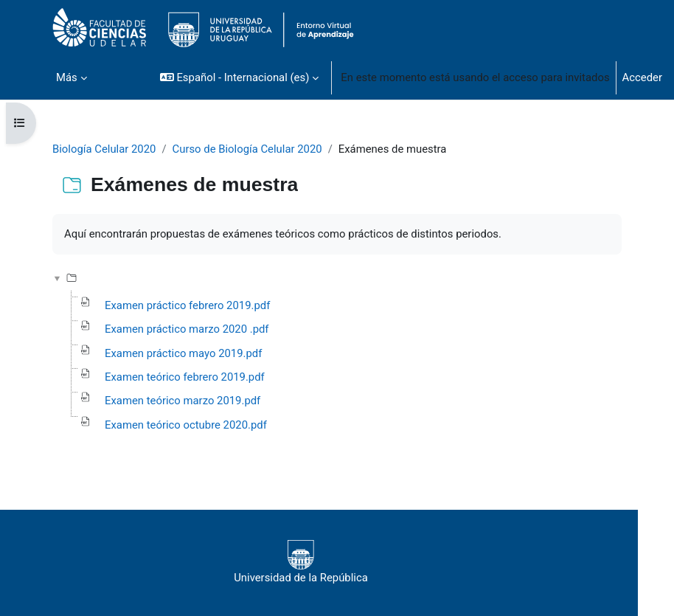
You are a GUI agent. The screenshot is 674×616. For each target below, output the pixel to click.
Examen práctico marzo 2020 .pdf (187, 329)
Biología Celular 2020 (104, 149)
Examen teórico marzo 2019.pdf (183, 401)
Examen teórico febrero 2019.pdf (185, 377)
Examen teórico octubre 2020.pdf (186, 425)
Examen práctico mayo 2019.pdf (183, 353)
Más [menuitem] (67, 77)
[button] (239, 77)
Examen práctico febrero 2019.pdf (187, 305)
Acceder (642, 77)
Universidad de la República (301, 562)
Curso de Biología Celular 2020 (247, 149)
